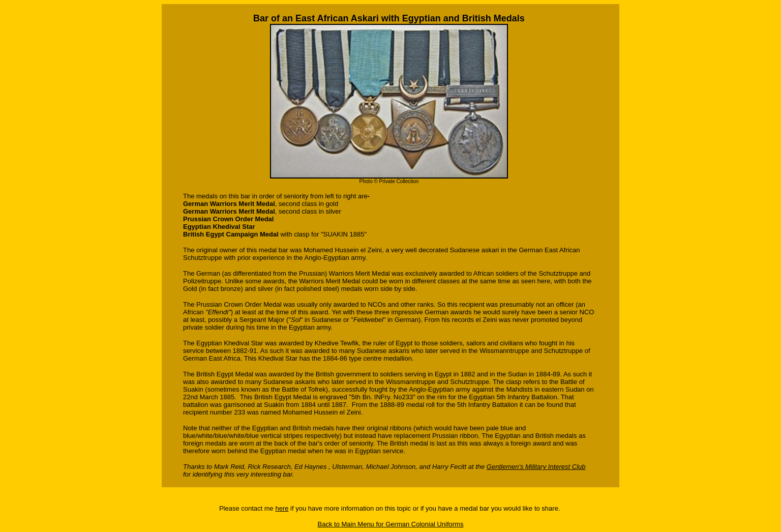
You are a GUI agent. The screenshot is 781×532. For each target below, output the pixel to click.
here (282, 508)
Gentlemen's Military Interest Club (536, 467)
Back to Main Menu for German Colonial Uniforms (391, 524)
